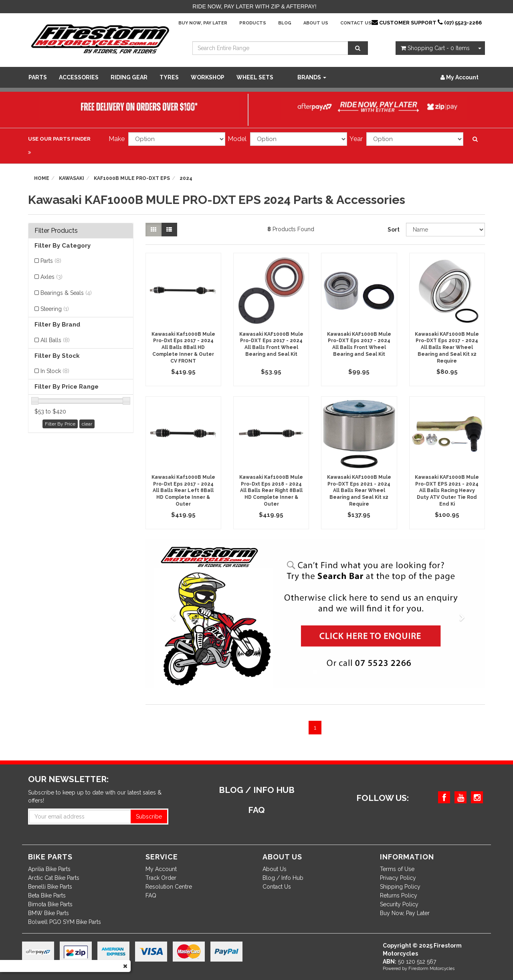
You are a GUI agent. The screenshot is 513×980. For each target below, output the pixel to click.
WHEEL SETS (255, 77)
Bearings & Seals (66, 293)
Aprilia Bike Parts (49, 869)
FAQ (151, 895)
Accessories (79, 77)
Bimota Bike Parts (50, 904)
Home (42, 178)
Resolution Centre (169, 887)
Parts (38, 77)
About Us (316, 23)
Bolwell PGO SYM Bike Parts (65, 922)
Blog (285, 23)
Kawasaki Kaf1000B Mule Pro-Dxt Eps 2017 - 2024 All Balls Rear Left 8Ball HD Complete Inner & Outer (183, 491)
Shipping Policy (400, 887)
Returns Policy (399, 895)
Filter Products (56, 231)
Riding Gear (129, 77)
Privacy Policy (398, 878)
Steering (55, 309)
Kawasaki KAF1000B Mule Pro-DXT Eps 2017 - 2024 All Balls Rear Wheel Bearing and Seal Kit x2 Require (447, 348)
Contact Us (356, 23)
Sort (394, 230)
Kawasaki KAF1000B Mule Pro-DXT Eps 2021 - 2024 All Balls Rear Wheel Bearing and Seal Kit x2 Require (359, 491)
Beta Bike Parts (47, 895)
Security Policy (399, 904)
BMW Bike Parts (48, 913)
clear (87, 424)
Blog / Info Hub (283, 878)
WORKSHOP (208, 77)
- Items (435, 48)
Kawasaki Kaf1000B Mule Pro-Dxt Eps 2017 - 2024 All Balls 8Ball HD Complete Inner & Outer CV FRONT (183, 348)
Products (253, 23)
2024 (186, 178)
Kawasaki (72, 178)
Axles (52, 277)
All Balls (55, 340)
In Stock (55, 371)
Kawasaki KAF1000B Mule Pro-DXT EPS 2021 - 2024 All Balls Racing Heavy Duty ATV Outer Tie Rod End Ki (447, 491)
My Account (161, 869)
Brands (312, 77)
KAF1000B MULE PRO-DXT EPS (132, 178)
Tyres (169, 77)
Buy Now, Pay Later (203, 23)
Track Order (161, 878)
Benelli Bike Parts (50, 887)
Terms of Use (397, 869)
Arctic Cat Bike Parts (54, 878)
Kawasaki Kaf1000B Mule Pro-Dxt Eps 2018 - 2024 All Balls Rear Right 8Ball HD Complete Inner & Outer (271, 491)
